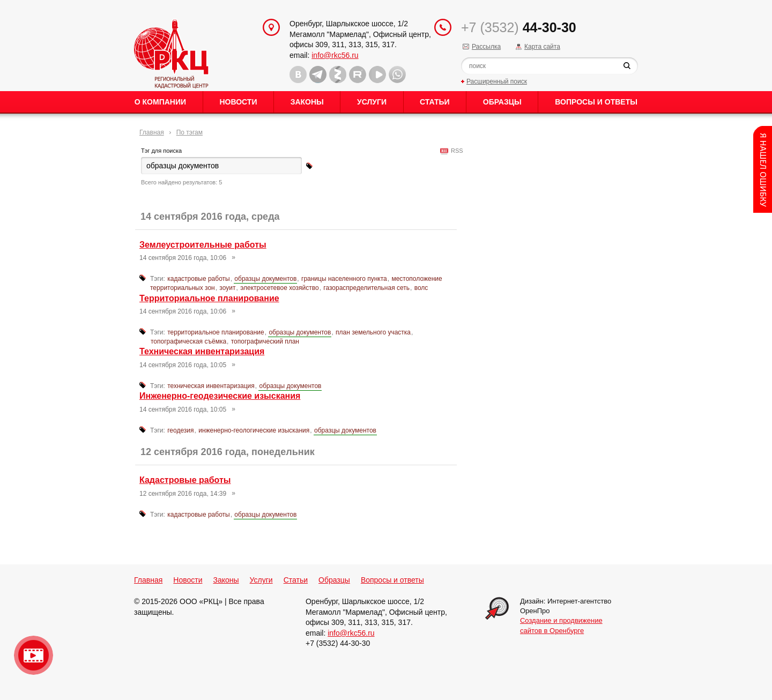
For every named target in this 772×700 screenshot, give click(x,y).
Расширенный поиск (497, 81)
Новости (238, 102)
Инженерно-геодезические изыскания (220, 396)
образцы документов (265, 279)
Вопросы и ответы (596, 102)
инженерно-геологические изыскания (254, 430)
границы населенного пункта (344, 279)
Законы (307, 102)
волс (421, 288)
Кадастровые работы (185, 480)
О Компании (160, 102)
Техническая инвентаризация (202, 351)
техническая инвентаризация (211, 386)
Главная (152, 132)
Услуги (372, 102)
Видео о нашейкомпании (34, 655)
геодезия (180, 430)
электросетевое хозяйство (280, 288)
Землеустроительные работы (203, 245)
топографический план (265, 341)
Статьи (435, 102)
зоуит (227, 288)
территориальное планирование (216, 332)
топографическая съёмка (188, 341)
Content (763, 169)
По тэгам (190, 132)
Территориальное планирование (209, 298)
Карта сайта (542, 47)
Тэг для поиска (161, 151)
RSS (455, 151)
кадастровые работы (198, 279)
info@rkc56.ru (335, 55)
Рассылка (486, 47)
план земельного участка (373, 332)
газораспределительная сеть (366, 288)
